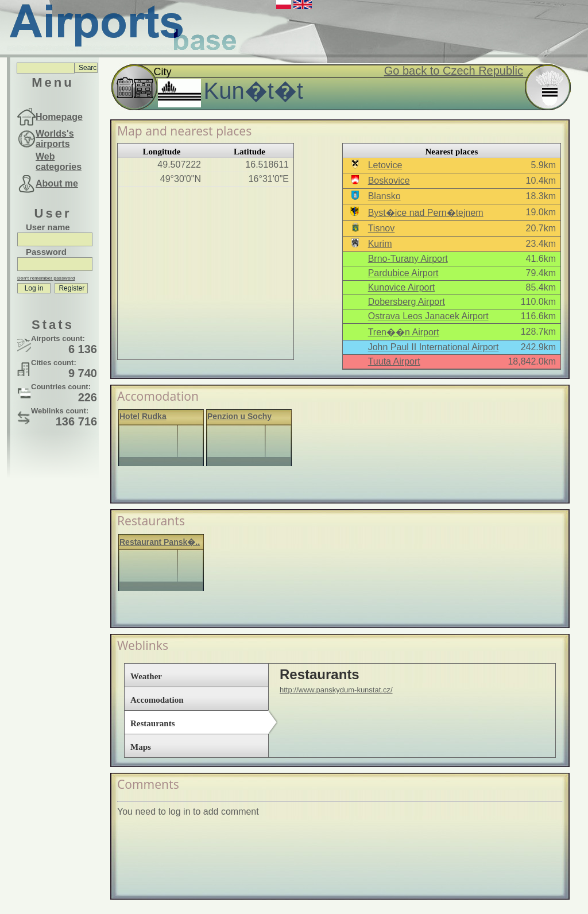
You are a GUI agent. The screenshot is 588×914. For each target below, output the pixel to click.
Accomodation (157, 700)
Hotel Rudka (143, 416)
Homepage (59, 117)
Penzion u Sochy (239, 416)
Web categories (59, 162)
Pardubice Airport (403, 273)
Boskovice (389, 181)
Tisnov (382, 228)
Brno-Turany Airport (408, 259)
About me (57, 183)
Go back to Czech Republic (454, 71)
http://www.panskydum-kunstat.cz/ (336, 690)
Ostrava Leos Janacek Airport (428, 316)
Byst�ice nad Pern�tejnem (426, 213)
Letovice (385, 165)
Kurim (380, 244)
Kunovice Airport (402, 287)
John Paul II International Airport (434, 347)
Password (46, 252)
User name (48, 227)
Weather (146, 676)
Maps (141, 747)
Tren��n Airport (404, 332)
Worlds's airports (55, 139)
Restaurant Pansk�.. (160, 542)
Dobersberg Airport (407, 302)
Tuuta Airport (394, 361)
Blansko (384, 196)
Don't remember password (46, 278)
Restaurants (153, 723)
